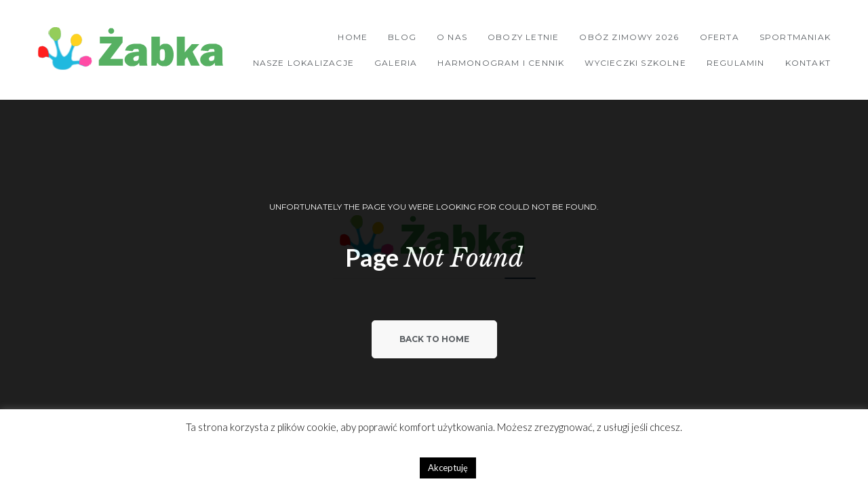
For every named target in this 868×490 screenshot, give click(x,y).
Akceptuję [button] (448, 468)
